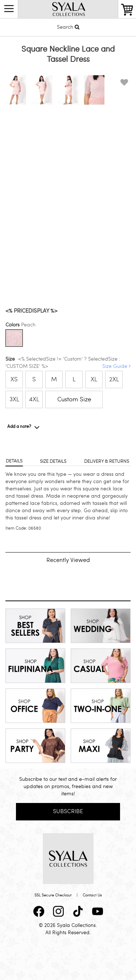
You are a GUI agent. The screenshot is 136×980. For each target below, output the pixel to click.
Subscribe (68, 811)
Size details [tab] (53, 461)
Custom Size (74, 399)
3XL (14, 399)
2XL (114, 379)
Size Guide (116, 366)
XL (94, 379)
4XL (34, 399)
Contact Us (92, 895)
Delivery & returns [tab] (107, 461)
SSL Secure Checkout (53, 895)
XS (14, 379)
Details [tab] (14, 461)
